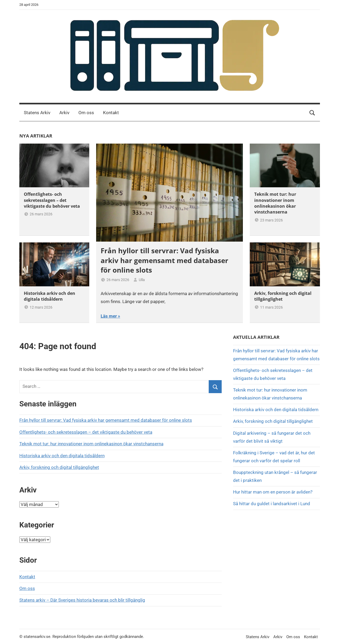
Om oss (86, 113)
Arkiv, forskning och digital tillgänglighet (59, 467)
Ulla (142, 280)
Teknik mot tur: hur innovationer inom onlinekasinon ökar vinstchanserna (275, 203)
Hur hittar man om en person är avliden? (273, 492)
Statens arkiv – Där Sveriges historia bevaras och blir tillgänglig (82, 600)
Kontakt (111, 113)
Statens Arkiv (37, 113)
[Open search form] (312, 113)
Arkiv (64, 113)
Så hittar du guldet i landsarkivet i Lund (272, 504)
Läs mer (109, 316)
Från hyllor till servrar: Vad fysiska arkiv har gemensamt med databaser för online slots (164, 260)
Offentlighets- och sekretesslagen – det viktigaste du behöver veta (52, 200)
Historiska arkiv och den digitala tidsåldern (50, 296)
